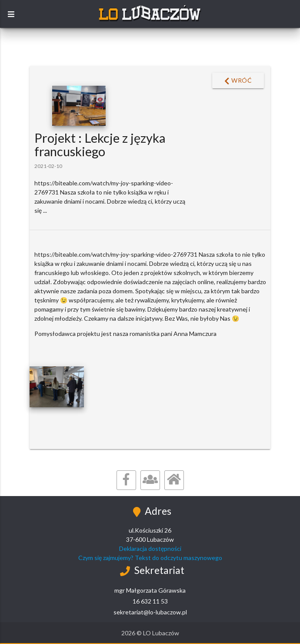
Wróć (238, 81)
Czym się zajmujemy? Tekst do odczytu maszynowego (150, 558)
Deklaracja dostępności (150, 548)
